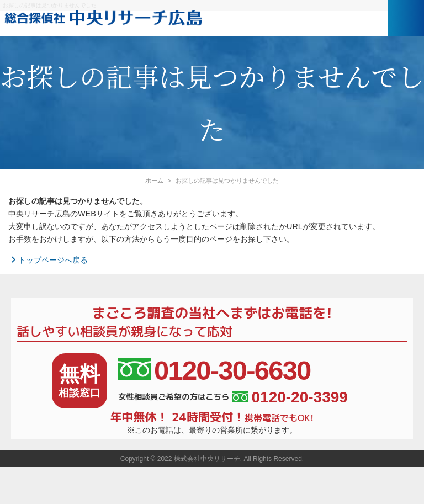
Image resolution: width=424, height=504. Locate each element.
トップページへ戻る (48, 260)
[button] (406, 18)
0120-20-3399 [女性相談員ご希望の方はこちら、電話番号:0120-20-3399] (290, 397)
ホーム (154, 181)
